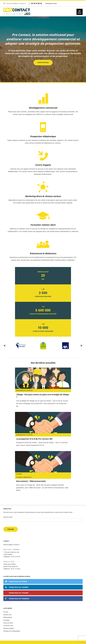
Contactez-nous (51, 3)
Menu (80, 12)
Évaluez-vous (7, 615)
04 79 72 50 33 (37, 3)
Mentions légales (9, 628)
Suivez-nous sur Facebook (19, 598)
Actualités (6, 620)
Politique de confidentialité (12, 631)
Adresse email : (8, 517)
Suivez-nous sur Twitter (18, 581)
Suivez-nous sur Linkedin (19, 587)
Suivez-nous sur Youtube (19, 593)
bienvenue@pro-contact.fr (16, 3)
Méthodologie (8, 617)
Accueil (6, 612)
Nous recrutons (8, 623)
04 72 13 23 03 (16, 569)
